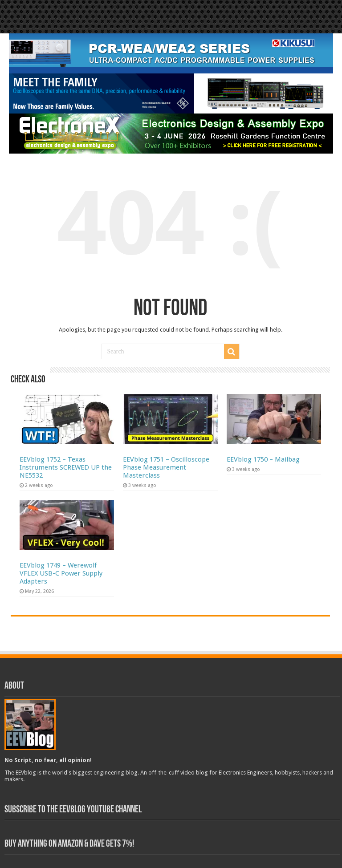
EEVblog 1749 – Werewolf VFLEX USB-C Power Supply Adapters (61, 573)
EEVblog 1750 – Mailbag (263, 459)
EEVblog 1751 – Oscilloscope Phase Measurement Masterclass (166, 467)
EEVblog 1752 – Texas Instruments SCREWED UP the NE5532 (66, 467)
